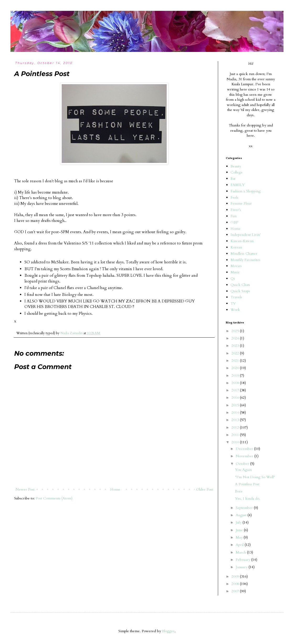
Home (115, 489)
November (245, 456)
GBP (234, 222)
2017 (236, 390)
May (240, 537)
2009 (236, 576)
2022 (236, 353)
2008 (236, 584)
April (240, 545)
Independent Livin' (246, 235)
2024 (236, 338)
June (240, 530)
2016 (236, 398)
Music (235, 272)
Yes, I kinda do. (248, 499)
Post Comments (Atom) (54, 498)
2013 (236, 420)
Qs (233, 278)
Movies (236, 266)
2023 (236, 346)
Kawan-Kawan (242, 241)
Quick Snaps (240, 291)
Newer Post (25, 489)
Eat (233, 179)
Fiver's (236, 210)
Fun (233, 216)
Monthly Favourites (245, 260)
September (245, 508)
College (237, 172)
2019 (236, 376)
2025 (236, 331)
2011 (236, 435)
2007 (236, 591)
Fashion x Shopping (246, 191)
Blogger (168, 631)
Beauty (236, 166)
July (239, 522)
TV (233, 303)
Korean (236, 247)
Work (235, 310)
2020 (236, 368)
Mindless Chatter (244, 254)
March (241, 552)
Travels (236, 297)
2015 (236, 405)
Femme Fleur (241, 203)
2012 (236, 427)
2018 (236, 383)
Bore (239, 491)
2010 (236, 442)
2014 (236, 413)
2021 (236, 361)
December (245, 449)
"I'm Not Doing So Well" (255, 477)
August (242, 515)
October (243, 464)
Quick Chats (240, 285)
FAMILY (238, 185)
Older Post (204, 489)
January (242, 567)
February (243, 560)
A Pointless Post (247, 484)
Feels (234, 197)
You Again (243, 470)
